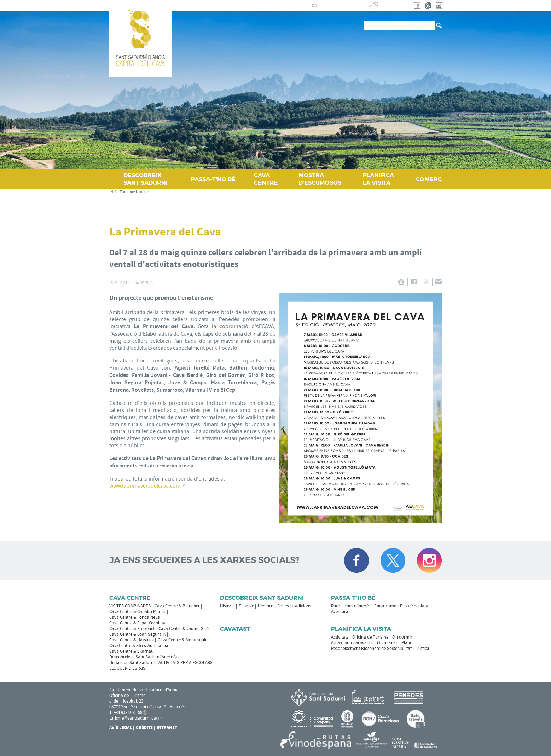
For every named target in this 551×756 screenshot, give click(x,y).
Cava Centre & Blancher (177, 606)
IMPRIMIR (401, 282)
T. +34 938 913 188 (126, 713)
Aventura (340, 612)
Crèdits (144, 728)
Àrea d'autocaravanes (352, 643)
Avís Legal (121, 728)
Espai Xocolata (414, 606)
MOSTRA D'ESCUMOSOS (320, 179)
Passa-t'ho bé (353, 598)
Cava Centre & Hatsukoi (132, 640)
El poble (246, 606)
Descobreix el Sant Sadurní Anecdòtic (145, 657)
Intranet (167, 728)
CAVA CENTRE (266, 179)
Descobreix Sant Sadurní (262, 598)
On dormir (402, 637)
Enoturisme (385, 606)
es (323, 6)
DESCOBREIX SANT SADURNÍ (146, 179)
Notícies (143, 192)
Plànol (407, 643)
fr (331, 6)
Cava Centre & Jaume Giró (184, 629)
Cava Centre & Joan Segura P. (138, 634)
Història (227, 606)
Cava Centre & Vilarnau (131, 651)
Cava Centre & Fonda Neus (134, 617)
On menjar (387, 643)
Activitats (340, 637)
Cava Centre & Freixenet (132, 629)
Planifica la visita (361, 629)
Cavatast (235, 629)
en (340, 6)
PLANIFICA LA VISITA (378, 179)
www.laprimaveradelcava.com (145, 486)
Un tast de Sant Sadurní (132, 663)
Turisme (127, 192)
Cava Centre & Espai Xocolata (137, 623)
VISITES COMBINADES (130, 606)
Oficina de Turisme (370, 637)
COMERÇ (429, 179)
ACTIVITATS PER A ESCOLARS (185, 663)
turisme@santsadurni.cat (133, 718)
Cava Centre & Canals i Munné (138, 612)
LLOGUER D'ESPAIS (127, 668)
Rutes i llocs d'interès (351, 606)
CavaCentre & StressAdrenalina (139, 646)
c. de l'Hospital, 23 (126, 701)
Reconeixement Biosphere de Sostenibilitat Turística (380, 649)
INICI (114, 192)
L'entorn (266, 606)
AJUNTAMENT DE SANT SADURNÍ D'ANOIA (255, 5)
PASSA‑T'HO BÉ (213, 179)
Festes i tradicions (294, 606)
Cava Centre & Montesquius (184, 640)
